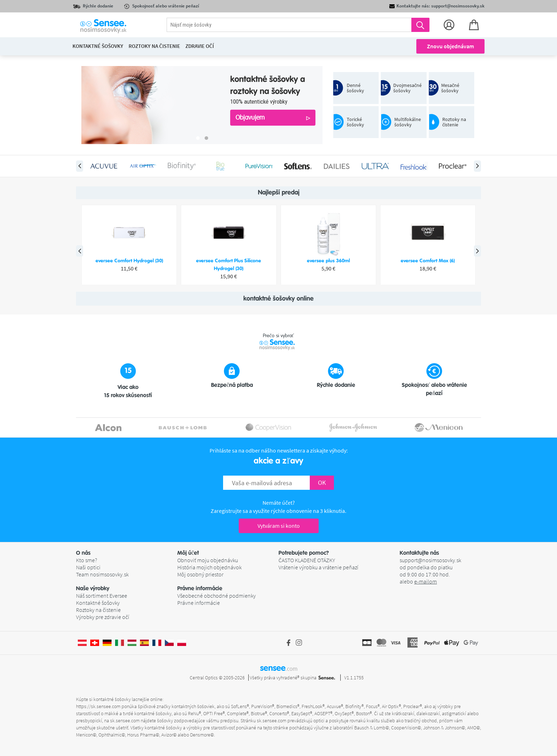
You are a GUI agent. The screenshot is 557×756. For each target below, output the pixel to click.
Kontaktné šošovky (98, 603)
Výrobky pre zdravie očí (103, 617)
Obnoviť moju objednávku (208, 560)
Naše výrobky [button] (93, 588)
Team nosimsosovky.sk (102, 574)
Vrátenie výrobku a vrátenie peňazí (318, 567)
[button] (127, 553)
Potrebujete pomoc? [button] (304, 553)
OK (322, 483)
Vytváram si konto (279, 526)
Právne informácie (199, 603)
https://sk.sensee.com (98, 706)
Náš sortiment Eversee (102, 596)
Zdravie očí (200, 46)
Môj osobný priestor (200, 574)
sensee (279, 668)
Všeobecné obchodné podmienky (217, 596)
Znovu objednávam (450, 46)
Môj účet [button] (188, 553)
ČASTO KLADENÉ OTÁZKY (307, 560)
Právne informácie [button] (200, 588)
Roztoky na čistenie (98, 610)
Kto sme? (86, 560)
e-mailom (426, 581)
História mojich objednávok (209, 567)
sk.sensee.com (125, 721)
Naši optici (88, 567)
